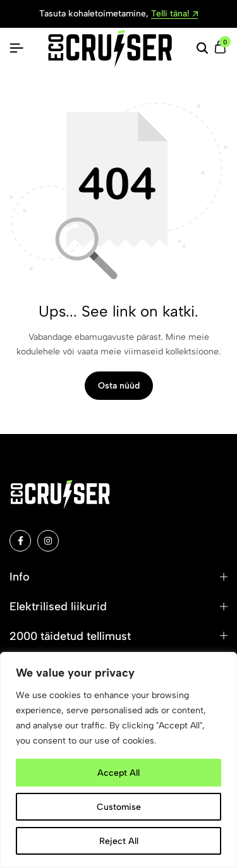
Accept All (118, 772)
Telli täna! (174, 14)
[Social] (20, 541)
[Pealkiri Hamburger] (16, 48)
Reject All (119, 841)
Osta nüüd (119, 386)
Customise (119, 806)
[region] (118, 760)
